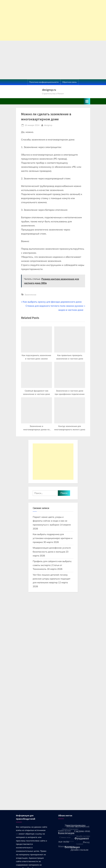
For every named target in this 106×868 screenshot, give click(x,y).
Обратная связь (69, 82)
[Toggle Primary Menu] (87, 101)
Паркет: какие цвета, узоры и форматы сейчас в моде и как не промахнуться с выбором (50, 521)
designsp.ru (49, 90)
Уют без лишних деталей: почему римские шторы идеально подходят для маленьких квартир (52, 579)
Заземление (30, 295)
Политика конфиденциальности (44, 82)
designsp (48, 125)
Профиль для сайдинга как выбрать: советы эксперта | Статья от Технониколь (52, 565)
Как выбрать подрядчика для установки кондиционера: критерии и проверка (53, 538)
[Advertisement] (53, 20)
